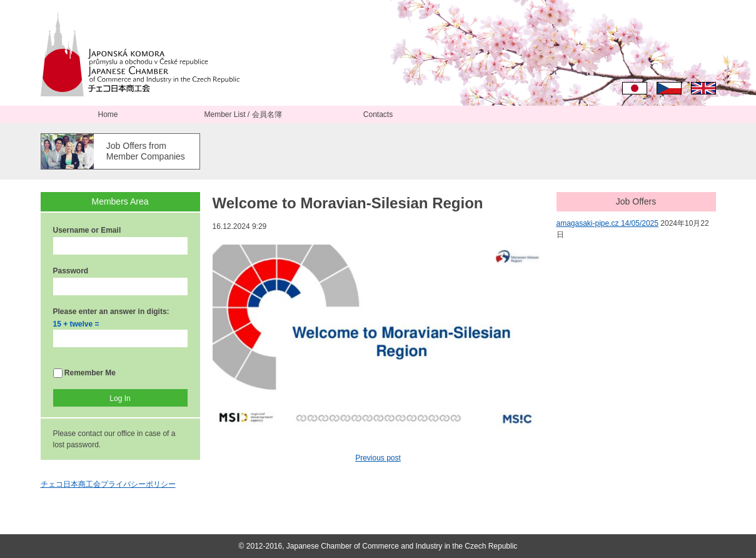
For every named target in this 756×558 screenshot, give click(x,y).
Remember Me (84, 373)
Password (71, 271)
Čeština (669, 88)
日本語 (635, 88)
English (703, 88)
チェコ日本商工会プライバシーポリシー (108, 484)
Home (108, 114)
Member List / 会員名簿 (243, 114)
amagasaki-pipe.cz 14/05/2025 (607, 223)
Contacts (378, 114)
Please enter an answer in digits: (111, 312)
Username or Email (87, 230)
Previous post (378, 458)
